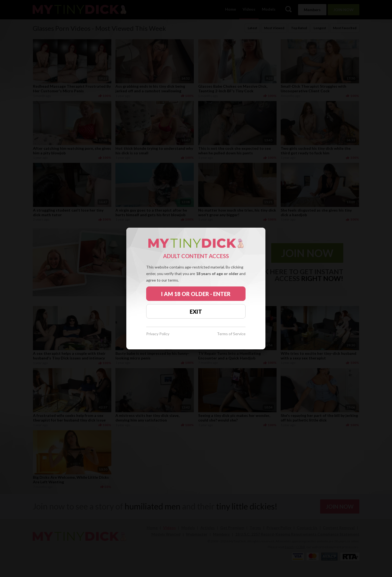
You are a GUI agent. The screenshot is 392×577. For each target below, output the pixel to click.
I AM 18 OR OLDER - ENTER (196, 294)
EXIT (196, 312)
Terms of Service (231, 334)
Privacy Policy (158, 334)
